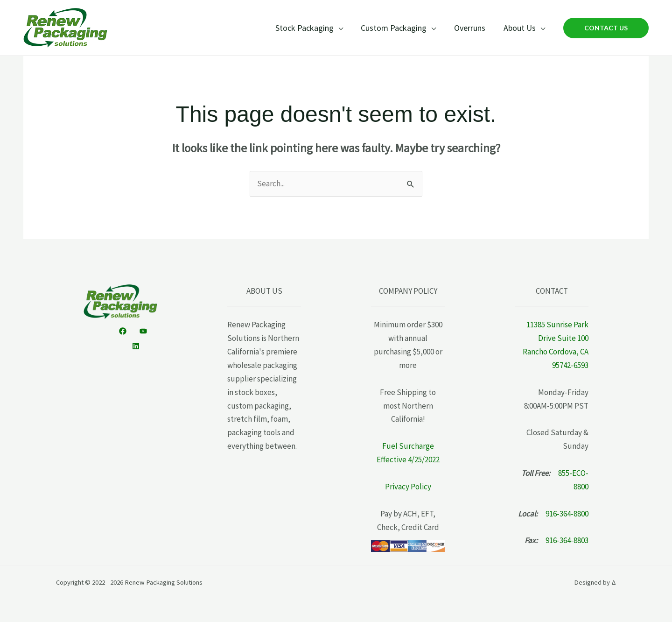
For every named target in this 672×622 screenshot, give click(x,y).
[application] (343, 28)
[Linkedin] (136, 346)
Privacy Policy (408, 487)
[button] (606, 28)
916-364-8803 (567, 540)
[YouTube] (143, 331)
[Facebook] (123, 331)
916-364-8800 (567, 514)
